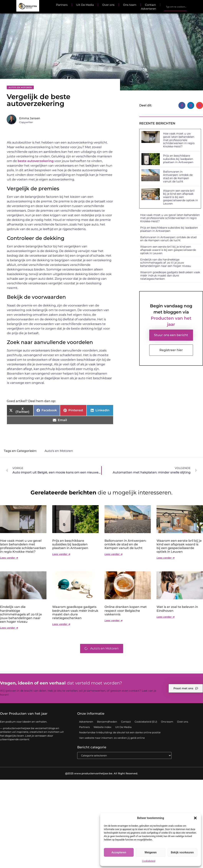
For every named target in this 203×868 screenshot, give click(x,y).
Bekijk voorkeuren (182, 852)
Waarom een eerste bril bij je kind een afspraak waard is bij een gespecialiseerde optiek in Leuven (180, 197)
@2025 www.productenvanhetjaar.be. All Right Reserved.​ (101, 774)
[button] (195, 818)
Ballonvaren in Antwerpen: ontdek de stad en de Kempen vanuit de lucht (178, 176)
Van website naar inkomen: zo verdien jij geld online (112, 738)
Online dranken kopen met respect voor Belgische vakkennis (126, 611)
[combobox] (175, 7)
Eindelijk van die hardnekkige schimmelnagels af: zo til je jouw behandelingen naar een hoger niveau (166, 263)
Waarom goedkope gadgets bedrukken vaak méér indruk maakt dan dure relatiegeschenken (170, 275)
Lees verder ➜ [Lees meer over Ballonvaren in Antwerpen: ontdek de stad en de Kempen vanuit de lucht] (113, 554)
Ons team (130, 5)
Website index (102, 727)
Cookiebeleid (149, 861)
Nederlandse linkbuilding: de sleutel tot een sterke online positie (120, 733)
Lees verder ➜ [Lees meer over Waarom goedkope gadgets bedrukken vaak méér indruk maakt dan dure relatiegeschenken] (61, 624)
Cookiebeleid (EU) (146, 722)
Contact (150, 5)
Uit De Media (85, 5)
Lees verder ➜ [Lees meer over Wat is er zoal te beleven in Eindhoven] (165, 617)
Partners (62, 5)
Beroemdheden (107, 722)
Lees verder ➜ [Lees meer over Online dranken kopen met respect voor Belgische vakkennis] (113, 621)
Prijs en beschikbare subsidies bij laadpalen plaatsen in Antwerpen (178, 159)
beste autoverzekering (36, 161)
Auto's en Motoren (20, 87)
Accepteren (119, 852)
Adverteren (148, 9)
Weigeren (151, 852)
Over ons (108, 5)
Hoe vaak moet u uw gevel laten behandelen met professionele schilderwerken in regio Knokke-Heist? (179, 140)
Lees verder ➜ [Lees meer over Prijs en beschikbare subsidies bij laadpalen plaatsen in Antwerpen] (61, 554)
